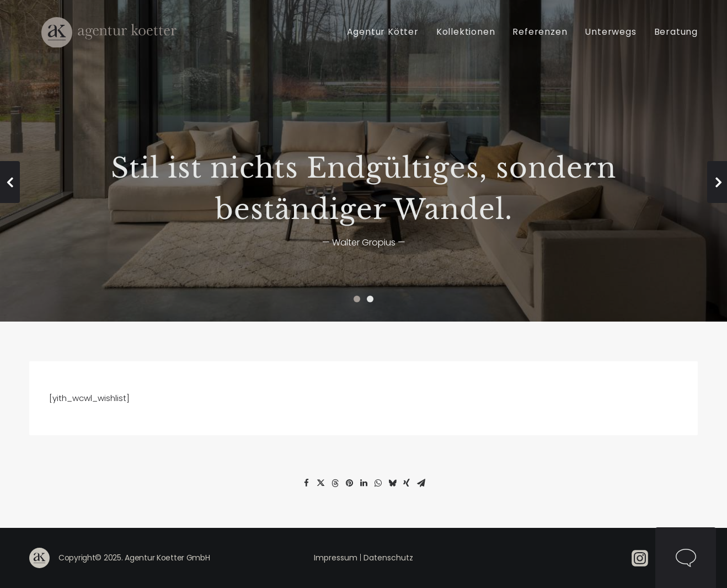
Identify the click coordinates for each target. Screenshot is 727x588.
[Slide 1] (357, 299)
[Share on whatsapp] (378, 483)
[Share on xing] (407, 483)
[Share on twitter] (320, 483)
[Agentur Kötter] (108, 38)
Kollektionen (466, 38)
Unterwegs (610, 38)
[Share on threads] (335, 483)
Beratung (676, 38)
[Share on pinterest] (349, 483)
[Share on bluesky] (392, 483)
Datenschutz (388, 558)
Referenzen (540, 38)
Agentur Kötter (383, 38)
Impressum (336, 558)
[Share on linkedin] (364, 483)
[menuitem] (387, 38)
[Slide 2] (370, 299)
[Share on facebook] (306, 483)
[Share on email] (421, 483)
